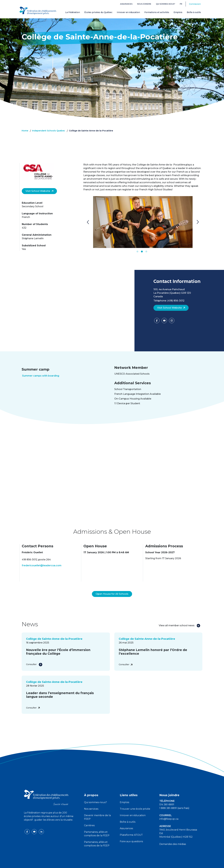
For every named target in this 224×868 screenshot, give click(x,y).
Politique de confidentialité (112, 863)
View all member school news (180, 618)
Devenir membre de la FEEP (97, 810)
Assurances (126, 4)
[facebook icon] (27, 824)
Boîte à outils (194, 12)
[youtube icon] (35, 824)
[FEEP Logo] (38, 11)
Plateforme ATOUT (131, 828)
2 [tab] (142, 252)
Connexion (195, 4)
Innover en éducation (128, 12)
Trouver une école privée (135, 802)
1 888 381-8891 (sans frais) (174, 801)
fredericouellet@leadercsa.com (42, 565)
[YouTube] (165, 322)
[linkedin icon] (41, 824)
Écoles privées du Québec (98, 12)
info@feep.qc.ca (169, 812)
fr (181, 4)
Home (25, 131)
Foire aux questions (131, 834)
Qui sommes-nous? (166, 4)
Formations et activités (157, 12)
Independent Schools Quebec (49, 131)
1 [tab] (137, 252)
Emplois (178, 12)
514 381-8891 (167, 797)
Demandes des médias (173, 837)
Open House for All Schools (112, 587)
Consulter (34, 657)
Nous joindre (144, 4)
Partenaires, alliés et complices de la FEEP (97, 827)
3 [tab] (146, 252)
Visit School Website (40, 191)
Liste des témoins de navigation (144, 863)
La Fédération (73, 12)
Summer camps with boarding (41, 376)
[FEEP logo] (46, 790)
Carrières (89, 818)
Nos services (91, 802)
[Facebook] (157, 322)
